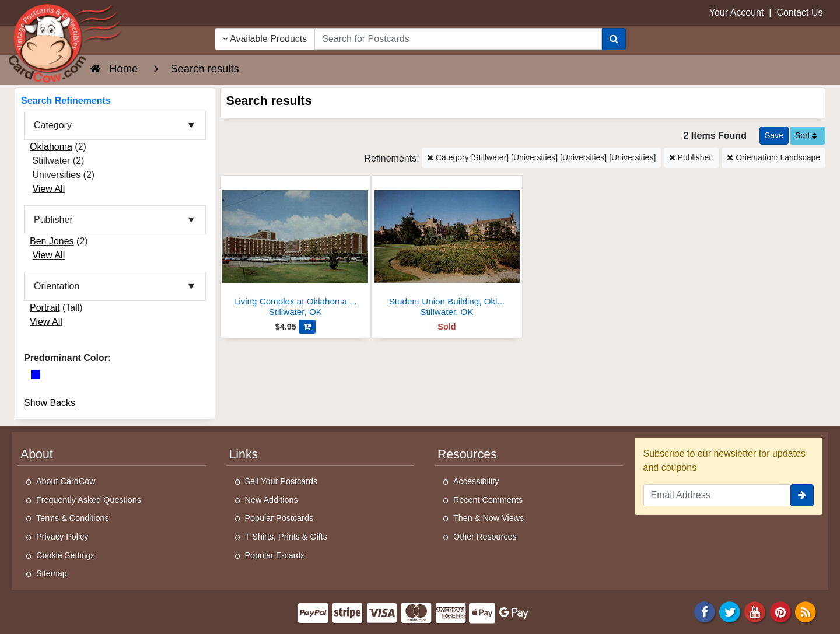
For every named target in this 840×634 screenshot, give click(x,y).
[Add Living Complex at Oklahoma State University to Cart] (307, 327)
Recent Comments (488, 500)
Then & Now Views (489, 518)
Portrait (45, 308)
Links (244, 454)
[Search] (614, 39)
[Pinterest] (780, 611)
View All (48, 189)
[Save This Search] (774, 136)
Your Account (737, 13)
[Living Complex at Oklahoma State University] (296, 249)
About (37, 454)
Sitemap (52, 573)
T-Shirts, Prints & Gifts (286, 537)
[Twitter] (730, 611)
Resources (467, 454)
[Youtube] (755, 611)
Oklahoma (51, 147)
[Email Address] (717, 495)
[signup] (802, 495)
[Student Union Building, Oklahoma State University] (447, 249)
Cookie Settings (66, 555)
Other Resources (485, 537)
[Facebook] (705, 611)
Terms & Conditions (73, 518)
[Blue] (36, 374)
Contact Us (799, 13)
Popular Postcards (279, 518)
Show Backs (50, 403)
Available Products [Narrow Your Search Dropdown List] (265, 39)
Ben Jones (52, 241)
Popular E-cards (275, 555)
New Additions (272, 500)
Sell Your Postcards (281, 481)
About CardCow (66, 481)
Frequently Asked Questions (89, 500)
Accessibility (476, 481)
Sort (806, 135)
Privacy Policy (62, 537)
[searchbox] (458, 39)
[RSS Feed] (806, 611)
